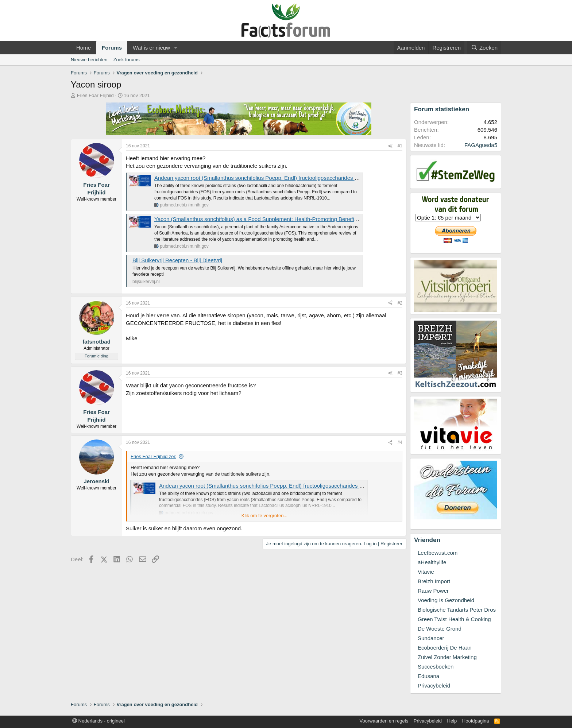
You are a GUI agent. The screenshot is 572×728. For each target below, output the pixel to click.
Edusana (428, 676)
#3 (400, 373)
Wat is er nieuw (151, 48)
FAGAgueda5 (481, 145)
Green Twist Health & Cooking (454, 619)
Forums (112, 48)
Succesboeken (436, 667)
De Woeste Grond (440, 629)
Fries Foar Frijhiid (95, 95)
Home (84, 48)
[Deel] (390, 146)
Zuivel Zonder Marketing (447, 657)
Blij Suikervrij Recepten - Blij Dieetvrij (177, 260)
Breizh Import (434, 581)
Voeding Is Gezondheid (446, 600)
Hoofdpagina (476, 721)
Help (452, 721)
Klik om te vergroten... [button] (264, 516)
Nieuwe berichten (89, 60)
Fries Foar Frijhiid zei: (153, 456)
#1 (400, 146)
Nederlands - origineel (98, 721)
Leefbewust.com (438, 553)
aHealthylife (432, 562)
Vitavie (426, 572)
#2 (400, 303)
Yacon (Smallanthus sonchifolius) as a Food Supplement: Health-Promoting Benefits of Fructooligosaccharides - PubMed (301, 219)
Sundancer (431, 638)
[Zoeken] (484, 48)
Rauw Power (433, 591)
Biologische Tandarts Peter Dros (457, 610)
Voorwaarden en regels (384, 721)
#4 (400, 442)
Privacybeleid (434, 686)
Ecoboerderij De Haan (445, 648)
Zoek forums (126, 60)
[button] (176, 48)
